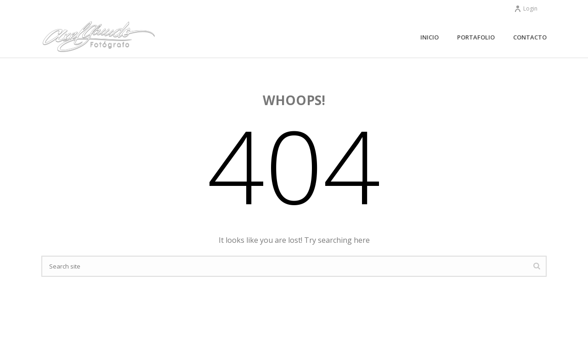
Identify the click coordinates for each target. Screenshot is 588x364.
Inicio (430, 37)
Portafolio (476, 37)
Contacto (530, 37)
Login (526, 8)
